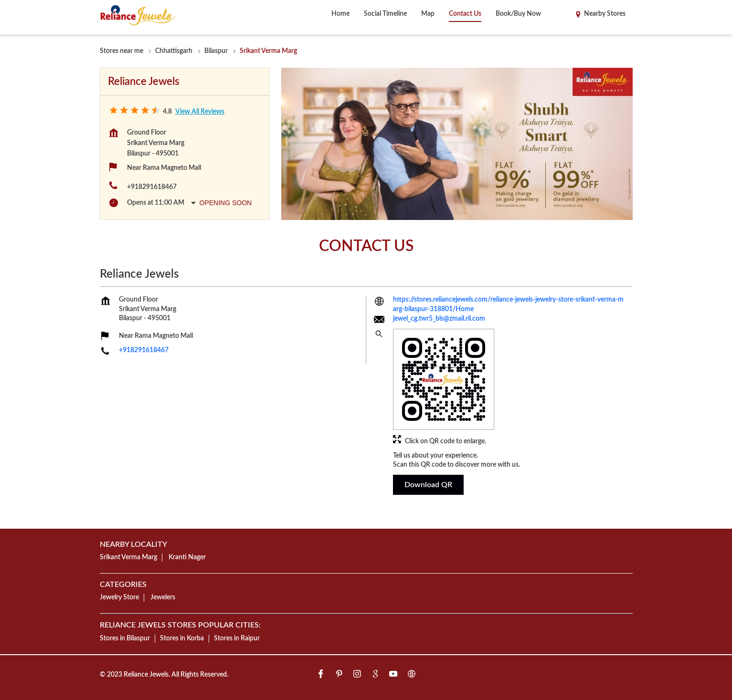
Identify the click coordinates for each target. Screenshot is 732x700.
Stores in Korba (182, 638)
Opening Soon (226, 203)
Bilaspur (216, 51)
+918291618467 (152, 187)
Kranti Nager (187, 557)
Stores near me (122, 51)
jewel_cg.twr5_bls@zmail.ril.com (439, 319)
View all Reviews (200, 112)
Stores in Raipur (237, 638)
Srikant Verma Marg (128, 557)
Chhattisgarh (174, 51)
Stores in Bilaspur (125, 638)
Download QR (428, 485)
